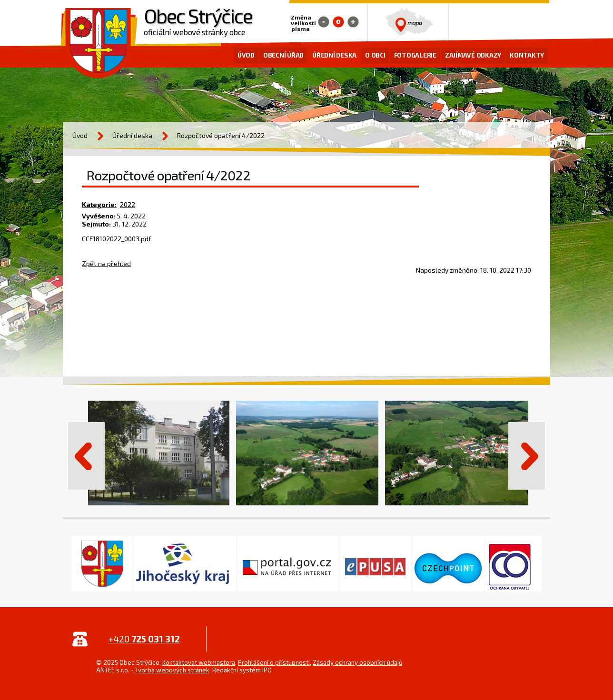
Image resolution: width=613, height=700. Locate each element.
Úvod (246, 55)
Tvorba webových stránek (172, 670)
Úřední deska (334, 55)
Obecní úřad (283, 55)
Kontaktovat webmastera (199, 662)
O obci (375, 55)
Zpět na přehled (106, 263)
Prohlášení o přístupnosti (274, 662)
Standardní (338, 22)
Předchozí (86, 456)
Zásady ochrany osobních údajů (357, 662)
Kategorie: (99, 204)
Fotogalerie (415, 55)
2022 (128, 204)
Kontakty (527, 55)
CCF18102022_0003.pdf (117, 239)
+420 (144, 639)
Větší (353, 22)
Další (527, 456)
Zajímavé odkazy (473, 55)
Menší (324, 22)
